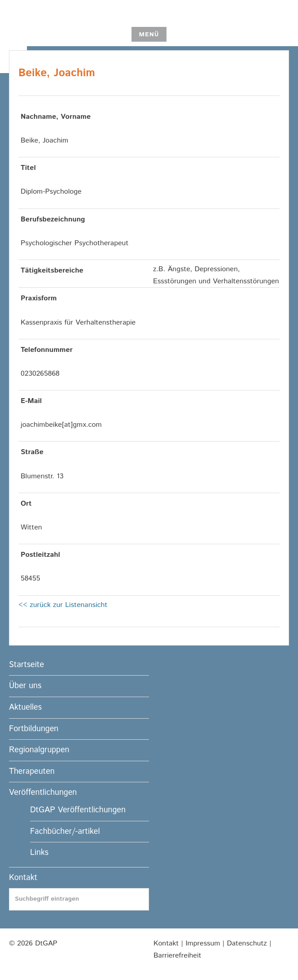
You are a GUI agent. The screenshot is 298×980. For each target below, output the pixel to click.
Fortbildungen (34, 729)
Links (39, 853)
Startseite (26, 665)
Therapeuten (32, 772)
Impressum (203, 943)
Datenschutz (247, 943)
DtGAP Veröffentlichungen (78, 810)
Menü (149, 35)
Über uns (25, 686)
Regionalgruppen (39, 750)
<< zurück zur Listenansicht (63, 605)
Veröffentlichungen (43, 793)
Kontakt (23, 878)
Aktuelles (25, 707)
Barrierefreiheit (177, 956)
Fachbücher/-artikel (65, 832)
